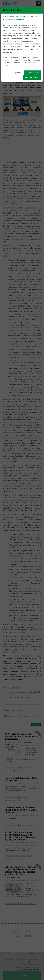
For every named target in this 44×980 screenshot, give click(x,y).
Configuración (16, 73)
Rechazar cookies (32, 77)
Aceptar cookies (33, 73)
